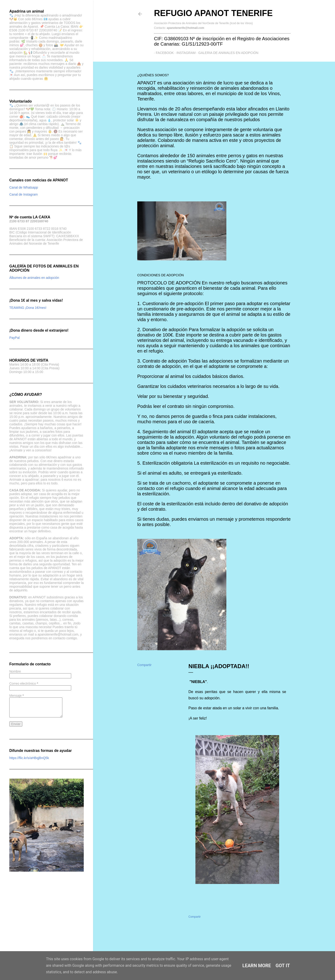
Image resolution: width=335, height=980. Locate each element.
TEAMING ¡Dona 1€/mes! (28, 308)
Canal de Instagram (23, 194)
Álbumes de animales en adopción (34, 278)
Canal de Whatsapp (24, 187)
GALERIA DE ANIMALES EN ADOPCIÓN (227, 53)
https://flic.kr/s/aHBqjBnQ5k (29, 758)
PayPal (14, 338)
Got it (283, 966)
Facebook (163, 53)
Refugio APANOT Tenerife (213, 13)
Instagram (184, 53)
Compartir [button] (144, 665)
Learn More (257, 966)
